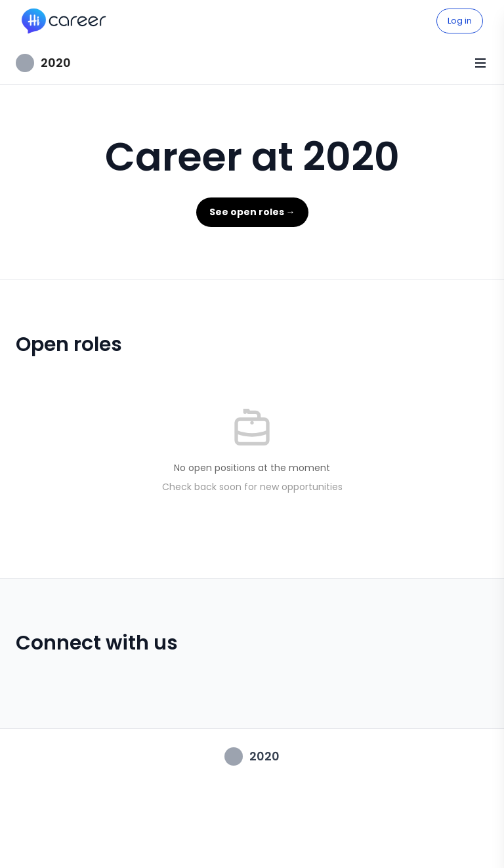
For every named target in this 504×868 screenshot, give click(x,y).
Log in (460, 21)
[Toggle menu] (480, 63)
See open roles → (252, 212)
